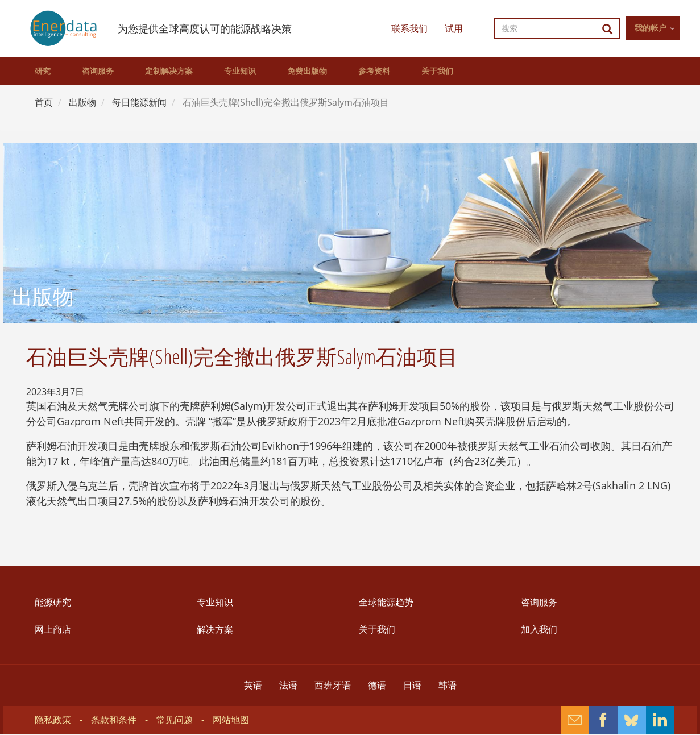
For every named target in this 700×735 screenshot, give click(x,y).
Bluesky (632, 720)
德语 (377, 685)
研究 (43, 71)
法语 (288, 685)
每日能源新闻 (139, 102)
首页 (44, 102)
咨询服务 (98, 71)
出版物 (82, 102)
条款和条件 (114, 720)
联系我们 (409, 28)
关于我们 (437, 71)
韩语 (448, 685)
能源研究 (53, 602)
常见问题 (175, 720)
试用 (454, 28)
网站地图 (231, 720)
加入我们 (539, 629)
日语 (412, 685)
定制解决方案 (169, 71)
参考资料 (374, 71)
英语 (253, 685)
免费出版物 (307, 71)
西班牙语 (333, 685)
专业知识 (240, 71)
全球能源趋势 (386, 602)
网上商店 (53, 629)
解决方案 (215, 629)
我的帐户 (651, 28)
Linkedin (660, 720)
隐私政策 (53, 720)
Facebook (603, 720)
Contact (575, 720)
